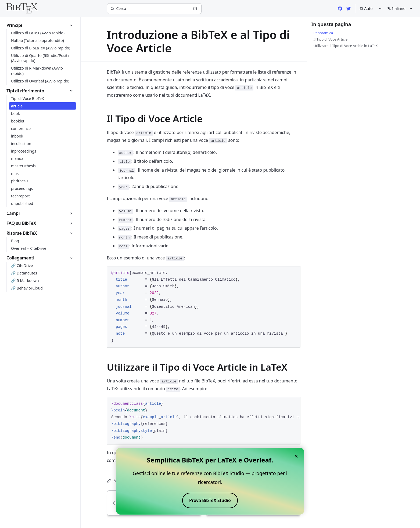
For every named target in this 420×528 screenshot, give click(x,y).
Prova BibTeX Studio (210, 500)
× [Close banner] (296, 456)
